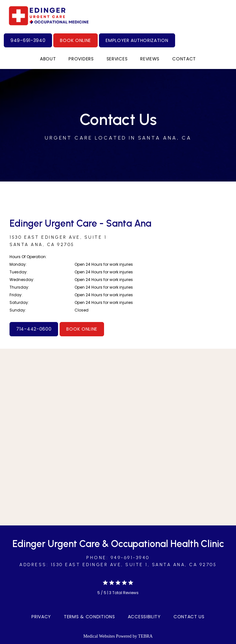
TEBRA (145, 636)
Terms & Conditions (89, 617)
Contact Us (189, 617)
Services (117, 59)
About (48, 59)
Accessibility (144, 617)
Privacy (41, 617)
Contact (184, 59)
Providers (81, 59)
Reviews (150, 59)
